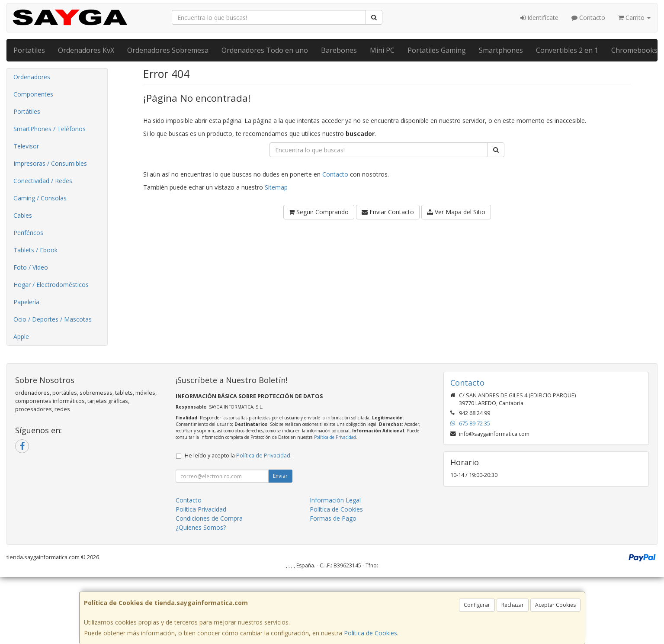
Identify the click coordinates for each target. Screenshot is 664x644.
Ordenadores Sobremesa (168, 50)
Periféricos (28, 233)
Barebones (339, 50)
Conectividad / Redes (43, 181)
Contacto (588, 18)
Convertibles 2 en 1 (567, 50)
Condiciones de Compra (209, 518)
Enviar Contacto (388, 212)
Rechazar (513, 605)
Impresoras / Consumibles (50, 163)
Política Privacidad (201, 509)
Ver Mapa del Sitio (456, 212)
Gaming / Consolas (40, 198)
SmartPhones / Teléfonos (50, 129)
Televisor (26, 146)
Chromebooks (634, 50)
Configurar (477, 605)
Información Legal (335, 500)
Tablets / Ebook (35, 250)
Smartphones (501, 50)
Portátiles (27, 111)
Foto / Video (31, 267)
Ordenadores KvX (86, 50)
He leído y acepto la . (238, 456)
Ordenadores (32, 77)
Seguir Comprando (319, 212)
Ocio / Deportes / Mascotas (53, 319)
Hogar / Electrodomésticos (51, 285)
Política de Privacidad (335, 437)
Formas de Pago (333, 518)
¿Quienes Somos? (201, 527)
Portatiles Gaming (437, 50)
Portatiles (29, 50)
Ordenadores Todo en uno (265, 50)
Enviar (280, 476)
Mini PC (382, 50)
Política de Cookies (370, 633)
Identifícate (539, 18)
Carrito (634, 18)
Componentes (33, 94)
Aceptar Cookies (555, 605)
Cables (23, 215)
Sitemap (276, 187)
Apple (21, 336)
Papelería (26, 302)
